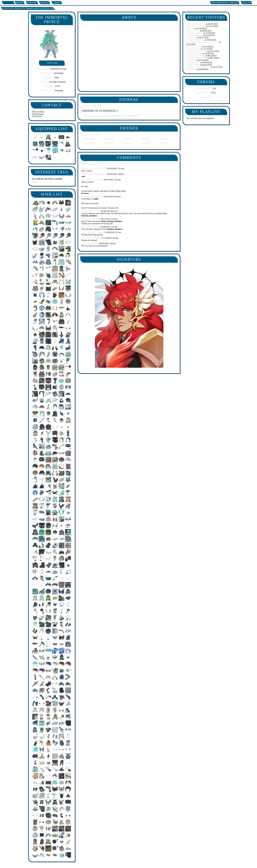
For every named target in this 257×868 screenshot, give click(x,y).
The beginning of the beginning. (112, 116)
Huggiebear (91, 139)
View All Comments (92, 164)
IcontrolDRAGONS (196, 51)
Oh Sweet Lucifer (196, 26)
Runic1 (146, 143)
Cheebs (128, 139)
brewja (190, 29)
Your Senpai (193, 65)
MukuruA (87, 238)
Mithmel (191, 69)
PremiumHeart (89, 169)
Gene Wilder (193, 49)
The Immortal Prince (225, 3)
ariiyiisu (191, 60)
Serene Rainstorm (196, 58)
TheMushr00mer (195, 56)
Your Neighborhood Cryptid (202, 42)
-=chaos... (128, 143)
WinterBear (88, 232)
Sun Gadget (88, 180)
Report (102, 169)
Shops (20, 3)
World (45, 3)
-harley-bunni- (195, 33)
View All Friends (91, 135)
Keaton (109, 139)
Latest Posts (206, 97)
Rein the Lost (194, 47)
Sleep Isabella (194, 35)
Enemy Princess (195, 40)
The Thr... (109, 143)
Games (57, 3)
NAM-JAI (85, 243)
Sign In (246, 3)
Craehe (91, 143)
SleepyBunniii (194, 53)
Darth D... (165, 139)
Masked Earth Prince (198, 67)
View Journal (89, 106)
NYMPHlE (86, 211)
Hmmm (35, 182)
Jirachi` (165, 143)
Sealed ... (146, 139)
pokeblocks (193, 62)
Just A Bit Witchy (196, 24)
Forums (32, 3)
